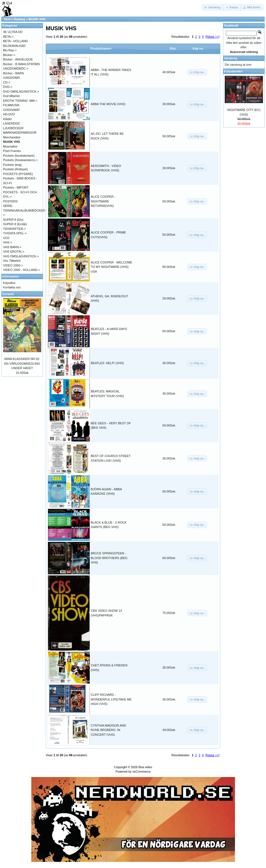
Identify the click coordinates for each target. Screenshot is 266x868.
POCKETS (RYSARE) (18, 174)
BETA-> (8, 37)
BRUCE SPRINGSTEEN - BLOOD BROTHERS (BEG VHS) (109, 558)
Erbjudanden (233, 71)
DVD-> (8, 87)
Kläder (7, 119)
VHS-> (8, 242)
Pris (173, 49)
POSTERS (10, 201)
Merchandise (12, 137)
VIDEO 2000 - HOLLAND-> (22, 270)
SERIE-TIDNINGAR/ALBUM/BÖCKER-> (25, 210)
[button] (213, 7)
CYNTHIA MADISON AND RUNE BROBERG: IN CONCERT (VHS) (109, 730)
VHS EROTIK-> (14, 252)
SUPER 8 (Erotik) (15, 224)
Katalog (19, 19)
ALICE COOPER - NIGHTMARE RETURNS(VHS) (103, 201)
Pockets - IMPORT (16, 187)
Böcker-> (9, 55)
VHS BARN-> (12, 247)
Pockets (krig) (12, 165)
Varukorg (231, 58)
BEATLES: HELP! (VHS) (108, 363)
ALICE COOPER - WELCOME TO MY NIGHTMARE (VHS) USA (112, 267)
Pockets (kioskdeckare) (19, 156)
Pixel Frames (12, 151)
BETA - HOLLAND (15, 41)
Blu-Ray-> (10, 50)
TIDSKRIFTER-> (14, 229)
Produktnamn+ (101, 49)
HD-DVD (9, 114)
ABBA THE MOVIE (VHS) (108, 104)
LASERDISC (12, 123)
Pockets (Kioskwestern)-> (20, 160)
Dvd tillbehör (11, 96)
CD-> (7, 82)
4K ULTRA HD (13, 32)
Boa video (145, 767)
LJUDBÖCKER (13, 128)
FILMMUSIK (11, 105)
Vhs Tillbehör (12, 261)
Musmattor (10, 146)
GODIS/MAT (11, 110)
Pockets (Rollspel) (15, 169)
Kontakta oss (12, 287)
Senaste (8, 294)
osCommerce (141, 771)
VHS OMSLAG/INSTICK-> (21, 256)
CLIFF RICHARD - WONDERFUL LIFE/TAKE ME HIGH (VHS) (111, 699)
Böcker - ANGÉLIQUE (18, 59)
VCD (6, 238)
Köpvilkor (9, 283)
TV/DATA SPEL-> (15, 233)
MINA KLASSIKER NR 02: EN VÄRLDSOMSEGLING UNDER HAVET (22, 363)
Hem (7, 19)
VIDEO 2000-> (13, 265)
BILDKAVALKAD (14, 46)
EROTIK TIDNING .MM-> (20, 101)
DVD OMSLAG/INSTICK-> (21, 92)
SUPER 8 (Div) (13, 220)
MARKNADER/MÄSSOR (20, 133)
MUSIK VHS (37, 19)
